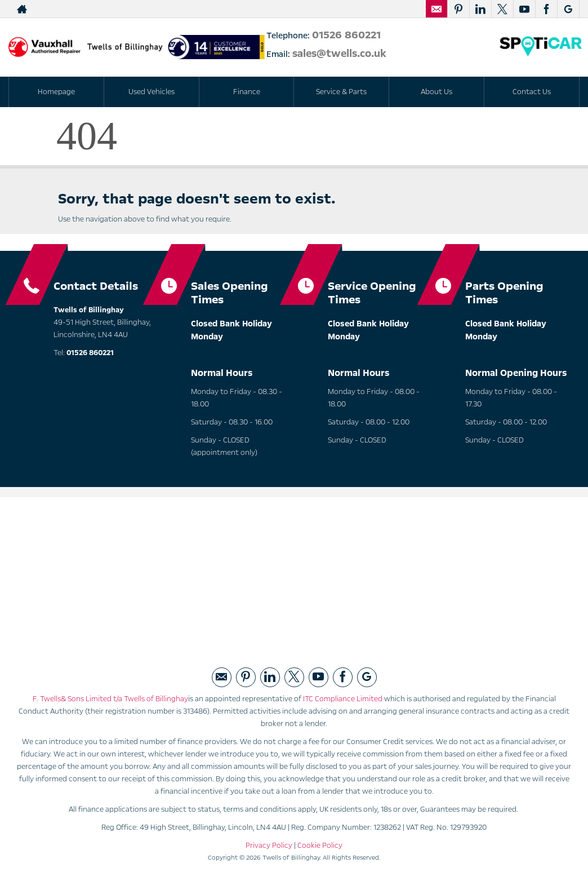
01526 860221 (346, 35)
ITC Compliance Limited (343, 699)
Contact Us (532, 92)
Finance (247, 92)
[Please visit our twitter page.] (502, 9)
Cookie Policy (320, 846)
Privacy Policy (269, 846)
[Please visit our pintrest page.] (458, 9)
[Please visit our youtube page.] (524, 9)
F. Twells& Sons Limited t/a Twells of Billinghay (110, 699)
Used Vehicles (152, 92)
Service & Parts (341, 92)
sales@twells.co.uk (341, 54)
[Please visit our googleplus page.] (568, 9)
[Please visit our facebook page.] (546, 9)
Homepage (56, 92)
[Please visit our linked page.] (480, 9)
